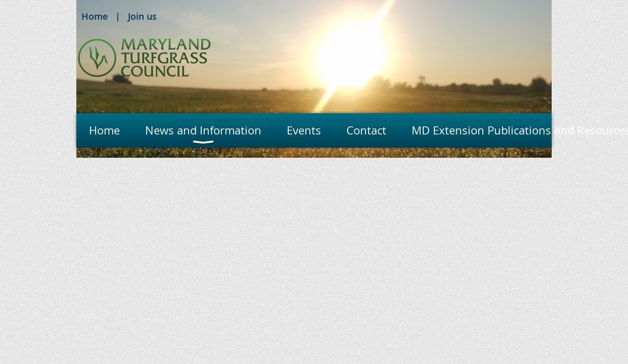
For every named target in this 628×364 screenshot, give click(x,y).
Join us (142, 16)
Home (95, 16)
